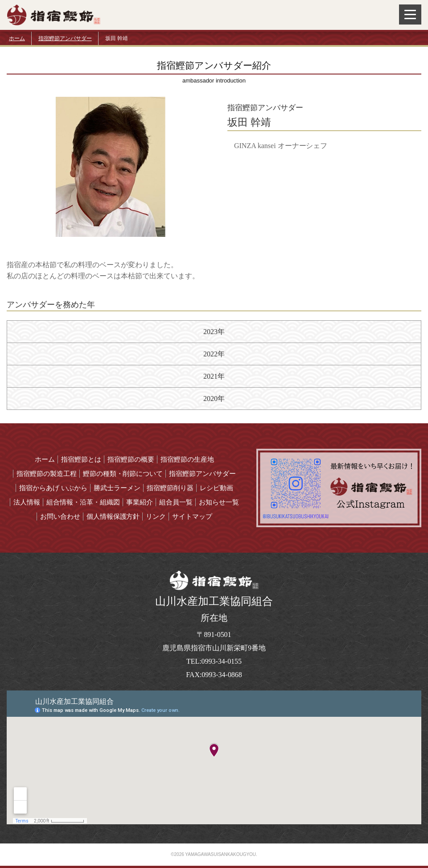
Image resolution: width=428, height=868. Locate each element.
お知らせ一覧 (219, 502)
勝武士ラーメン (117, 488)
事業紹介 (140, 502)
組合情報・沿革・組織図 (83, 502)
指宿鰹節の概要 (131, 459)
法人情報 (27, 502)
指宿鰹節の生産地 (187, 459)
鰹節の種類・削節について (123, 474)
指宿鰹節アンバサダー (65, 38)
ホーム (17, 38)
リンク (156, 517)
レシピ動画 (216, 488)
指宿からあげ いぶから (53, 488)
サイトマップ (192, 517)
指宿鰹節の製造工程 (47, 474)
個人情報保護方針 (113, 517)
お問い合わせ (60, 517)
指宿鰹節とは (81, 459)
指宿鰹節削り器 (170, 488)
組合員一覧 (176, 502)
